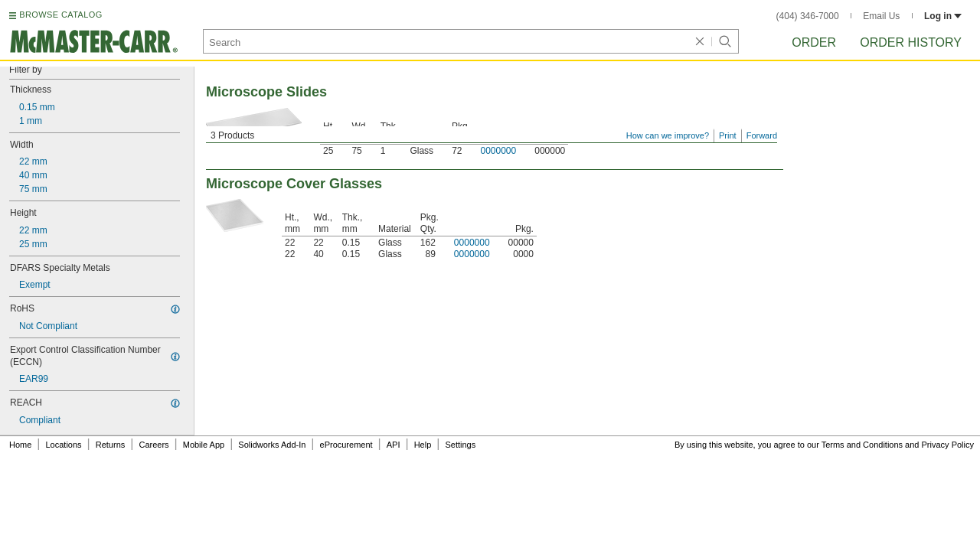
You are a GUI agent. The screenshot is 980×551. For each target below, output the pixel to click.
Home (20, 445)
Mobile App (204, 445)
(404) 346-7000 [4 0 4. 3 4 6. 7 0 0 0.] (808, 16)
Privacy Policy (948, 445)
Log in (943, 16)
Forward (762, 135)
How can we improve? (668, 135)
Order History (911, 42)
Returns (111, 445)
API (394, 445)
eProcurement (346, 445)
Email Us (881, 16)
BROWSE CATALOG (60, 15)
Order (814, 42)
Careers (154, 445)
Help (423, 445)
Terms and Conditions (862, 445)
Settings (460, 445)
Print (728, 135)
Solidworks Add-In (272, 445)
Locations (64, 445)
